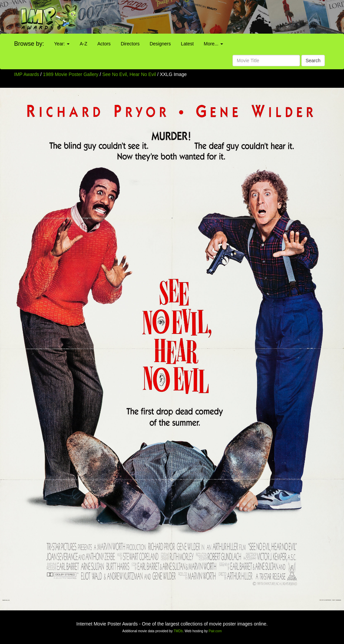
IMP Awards (27, 74)
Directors (130, 44)
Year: (62, 44)
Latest (187, 44)
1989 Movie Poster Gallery (71, 74)
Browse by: (29, 44)
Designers (160, 44)
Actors (104, 44)
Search (313, 61)
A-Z (83, 44)
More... (213, 44)
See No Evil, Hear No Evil (130, 74)
